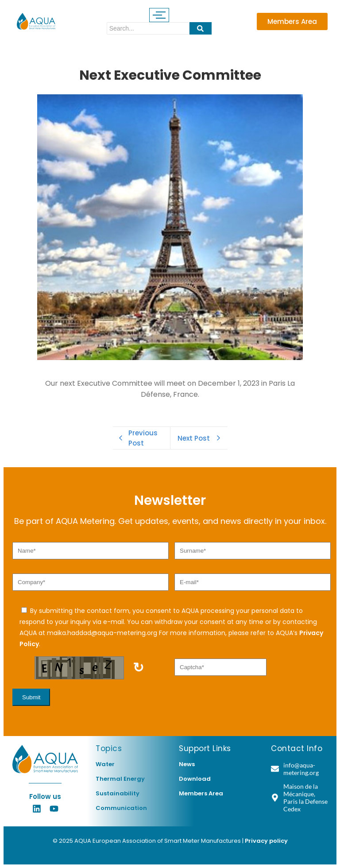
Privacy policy (266, 841)
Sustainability (118, 793)
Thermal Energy (120, 779)
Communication (121, 808)
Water (105, 764)
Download (195, 779)
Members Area (201, 793)
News (187, 764)
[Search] (148, 28)
